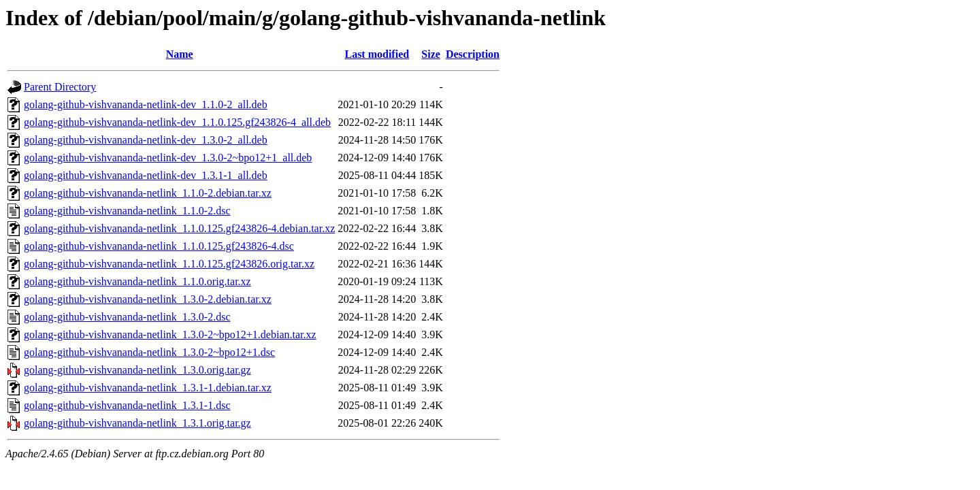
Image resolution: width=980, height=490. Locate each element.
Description (473, 54)
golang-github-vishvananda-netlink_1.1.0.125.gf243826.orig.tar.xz (169, 264)
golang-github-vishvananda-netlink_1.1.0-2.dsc (127, 211)
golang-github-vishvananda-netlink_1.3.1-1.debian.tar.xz (148, 388)
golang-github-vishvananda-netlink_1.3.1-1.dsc (127, 405)
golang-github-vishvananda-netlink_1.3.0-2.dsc (127, 317)
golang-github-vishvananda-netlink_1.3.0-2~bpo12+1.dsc (149, 352)
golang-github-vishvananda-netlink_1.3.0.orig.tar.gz (137, 370)
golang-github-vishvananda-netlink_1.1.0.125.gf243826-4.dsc (159, 246)
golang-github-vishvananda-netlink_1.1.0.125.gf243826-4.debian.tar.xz (179, 228)
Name (180, 54)
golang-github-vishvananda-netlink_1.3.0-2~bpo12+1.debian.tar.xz (170, 334)
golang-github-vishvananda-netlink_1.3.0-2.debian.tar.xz (148, 299)
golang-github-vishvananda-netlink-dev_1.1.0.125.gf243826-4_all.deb (177, 122)
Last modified (377, 54)
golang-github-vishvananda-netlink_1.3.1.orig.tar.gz (137, 423)
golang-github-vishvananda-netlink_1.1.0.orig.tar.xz (137, 281)
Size (431, 54)
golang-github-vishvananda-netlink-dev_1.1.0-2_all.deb (146, 104)
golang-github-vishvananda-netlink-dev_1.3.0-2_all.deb (146, 140)
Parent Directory (60, 87)
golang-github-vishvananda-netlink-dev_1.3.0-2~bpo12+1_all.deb (168, 158)
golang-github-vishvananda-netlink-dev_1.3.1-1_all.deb (146, 175)
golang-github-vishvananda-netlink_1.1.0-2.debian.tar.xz (148, 193)
